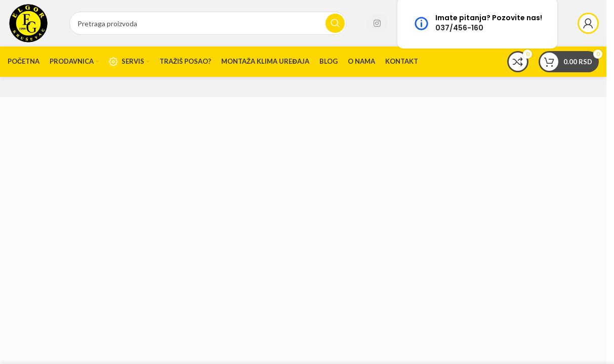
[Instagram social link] (377, 23)
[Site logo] (28, 22)
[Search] (208, 23)
